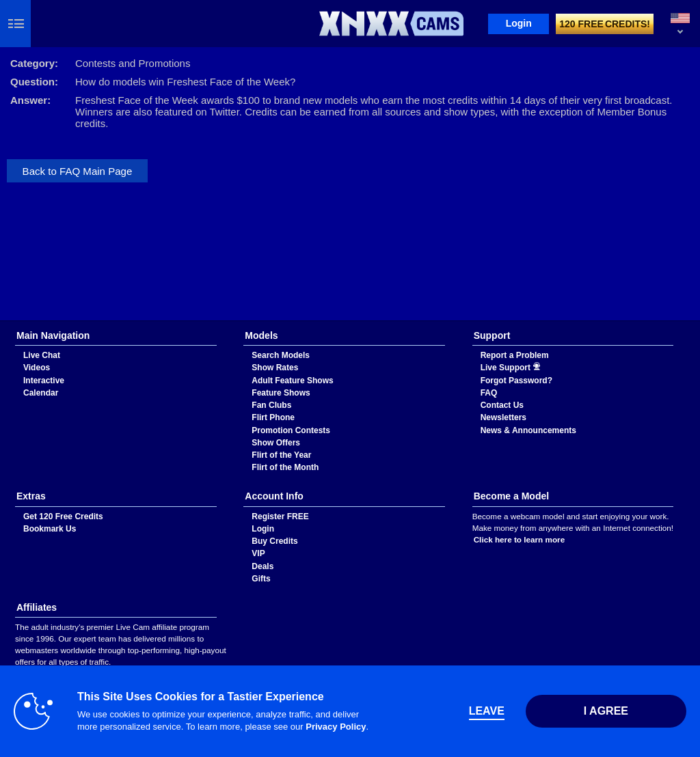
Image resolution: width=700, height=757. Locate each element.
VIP (258, 553)
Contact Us (502, 405)
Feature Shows (281, 393)
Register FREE (280, 517)
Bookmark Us (50, 529)
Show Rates (275, 368)
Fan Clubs (271, 405)
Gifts (261, 579)
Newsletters (503, 417)
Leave (487, 711)
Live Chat (42, 355)
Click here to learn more (520, 539)
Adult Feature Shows (292, 381)
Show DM (0, 321)
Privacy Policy (336, 727)
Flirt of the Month (285, 467)
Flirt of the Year (281, 455)
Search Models (281, 355)
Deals (262, 566)
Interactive (44, 381)
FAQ (489, 393)
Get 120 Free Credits (63, 517)
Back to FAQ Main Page (78, 171)
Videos (37, 368)
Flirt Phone (273, 417)
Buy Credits (274, 541)
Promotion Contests (291, 430)
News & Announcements (528, 430)
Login (519, 23)
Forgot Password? (516, 381)
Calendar (41, 393)
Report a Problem (515, 355)
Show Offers (276, 443)
